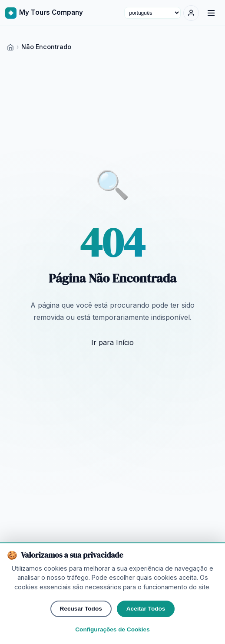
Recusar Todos (81, 629)
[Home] (10, 47)
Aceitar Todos (146, 629)
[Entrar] (191, 13)
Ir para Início (112, 342)
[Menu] (211, 13)
